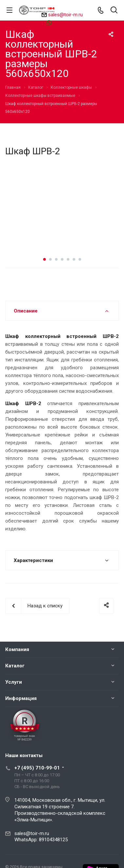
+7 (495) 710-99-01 (37, 768)
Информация (21, 698)
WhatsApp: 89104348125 (41, 840)
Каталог (15, 666)
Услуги (14, 682)
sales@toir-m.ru (65, 15)
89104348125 (65, 22)
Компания (17, 649)
